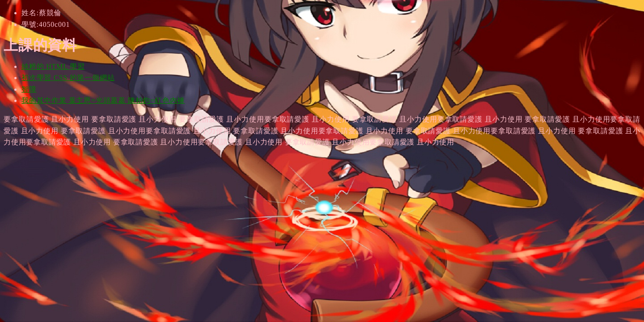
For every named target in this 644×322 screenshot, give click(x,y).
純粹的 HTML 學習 (53, 66)
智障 (29, 89)
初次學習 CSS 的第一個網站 (68, 78)
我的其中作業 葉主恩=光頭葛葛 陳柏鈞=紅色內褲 (103, 100)
